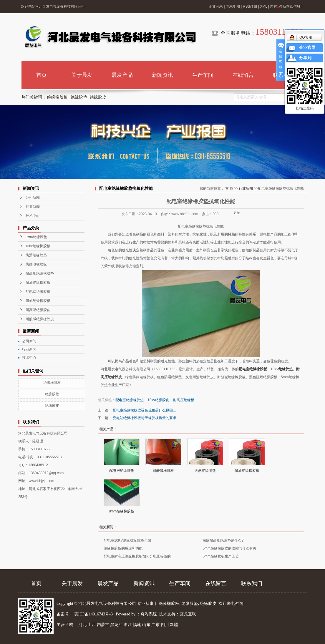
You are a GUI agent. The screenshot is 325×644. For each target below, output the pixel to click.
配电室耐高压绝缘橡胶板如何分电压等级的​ (137, 556)
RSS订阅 (250, 6)
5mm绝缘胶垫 (36, 237)
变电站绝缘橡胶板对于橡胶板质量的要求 (145, 418)
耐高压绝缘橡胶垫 (40, 273)
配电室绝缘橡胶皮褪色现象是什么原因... (144, 410)
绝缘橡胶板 (57, 97)
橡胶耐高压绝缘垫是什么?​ (223, 540)
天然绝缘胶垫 (205, 471)
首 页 (229, 188)
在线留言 (243, 75)
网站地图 (233, 6)
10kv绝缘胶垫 (282, 369)
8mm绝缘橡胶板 (122, 511)
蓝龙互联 (188, 614)
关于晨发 (82, 75)
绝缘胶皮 (98, 97)
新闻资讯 (162, 75)
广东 (155, 625)
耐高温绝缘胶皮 (38, 310)
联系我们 (283, 75)
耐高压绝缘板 (184, 400)
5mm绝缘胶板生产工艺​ (221, 556)
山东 (146, 625)
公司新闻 (33, 197)
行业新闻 (33, 207)
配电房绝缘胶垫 (122, 471)
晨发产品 (122, 75)
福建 (137, 625)
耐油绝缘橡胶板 (38, 283)
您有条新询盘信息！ (287, 6)
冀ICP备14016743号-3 (94, 614)
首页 (42, 75)
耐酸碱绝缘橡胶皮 (40, 319)
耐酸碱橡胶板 (163, 471)
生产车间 (203, 75)
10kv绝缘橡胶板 (38, 246)
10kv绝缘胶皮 (158, 400)
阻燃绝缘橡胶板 (38, 301)
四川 (165, 625)
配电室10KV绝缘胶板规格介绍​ (127, 540)
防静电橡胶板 (36, 264)
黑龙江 (116, 625)
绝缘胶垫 (79, 97)
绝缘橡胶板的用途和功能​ (123, 548)
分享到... (307, 58)
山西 (92, 625)
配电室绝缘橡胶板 (253, 369)
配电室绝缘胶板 (38, 292)
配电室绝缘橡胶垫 (130, 400)
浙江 (128, 625)
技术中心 (33, 216)
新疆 (174, 625)
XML (263, 6)
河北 (82, 625)
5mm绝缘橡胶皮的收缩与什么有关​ (229, 548)
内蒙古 (103, 625)
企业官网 (307, 48)
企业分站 (216, 6)
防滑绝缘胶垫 (36, 255)
